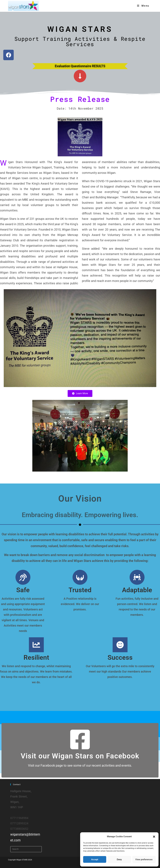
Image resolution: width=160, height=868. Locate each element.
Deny (119, 859)
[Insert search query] (26, 849)
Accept (95, 859)
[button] (154, 837)
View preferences (144, 859)
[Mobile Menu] (143, 6)
